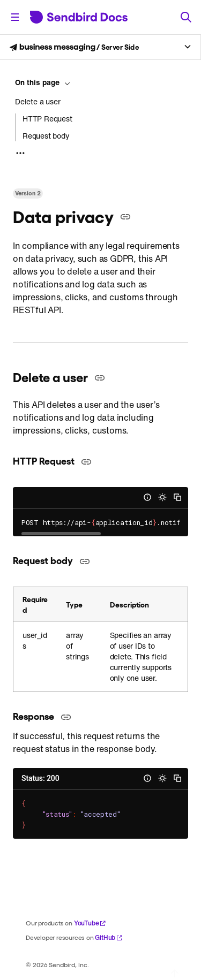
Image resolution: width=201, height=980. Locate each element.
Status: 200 (40, 778)
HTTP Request (47, 119)
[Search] (186, 17)
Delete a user (38, 102)
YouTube (90, 923)
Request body (46, 136)
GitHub (109, 937)
